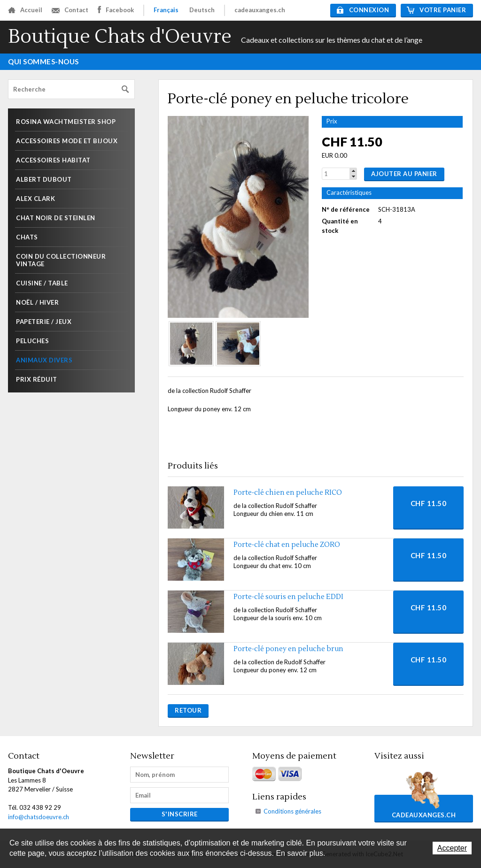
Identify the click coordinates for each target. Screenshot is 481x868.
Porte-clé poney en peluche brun (288, 649)
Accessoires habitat (53, 160)
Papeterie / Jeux (44, 322)
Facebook (116, 10)
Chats (27, 237)
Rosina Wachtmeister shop (66, 122)
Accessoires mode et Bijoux (67, 141)
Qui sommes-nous (43, 61)
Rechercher (125, 89)
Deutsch (202, 10)
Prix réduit (37, 379)
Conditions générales (292, 811)
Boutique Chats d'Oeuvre (120, 37)
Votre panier (436, 10)
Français (166, 10)
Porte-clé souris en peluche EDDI (288, 597)
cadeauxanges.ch (260, 10)
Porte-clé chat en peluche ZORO (287, 545)
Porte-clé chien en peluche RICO (288, 493)
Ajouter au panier (404, 174)
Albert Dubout (44, 179)
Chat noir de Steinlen (56, 218)
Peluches (32, 341)
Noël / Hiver (37, 302)
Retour (188, 710)
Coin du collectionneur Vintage (61, 260)
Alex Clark (35, 199)
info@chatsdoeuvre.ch (39, 817)
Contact (70, 10)
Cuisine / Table (42, 283)
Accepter (452, 848)
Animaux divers (44, 360)
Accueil (25, 10)
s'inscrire (180, 814)
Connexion (363, 10)
